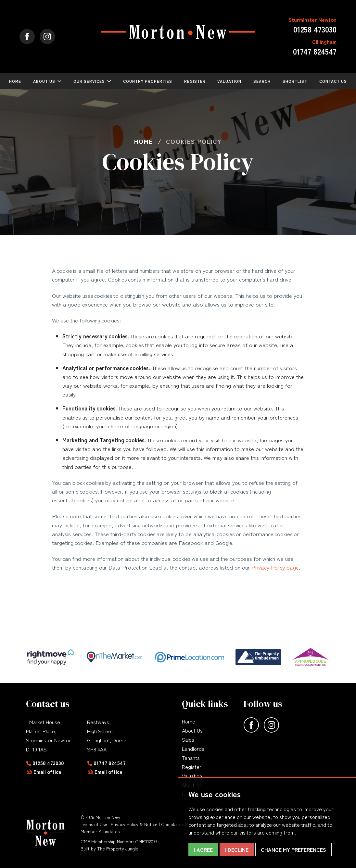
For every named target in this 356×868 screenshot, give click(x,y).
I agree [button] (203, 849)
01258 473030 (48, 763)
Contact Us (333, 81)
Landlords (193, 748)
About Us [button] (44, 81)
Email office (47, 772)
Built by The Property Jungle (109, 849)
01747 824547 (110, 763)
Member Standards (100, 831)
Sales (188, 739)
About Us (192, 730)
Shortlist (295, 81)
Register (195, 81)
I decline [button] (237, 849)
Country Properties (148, 81)
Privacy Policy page (275, 567)
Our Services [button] (89, 81)
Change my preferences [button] (293, 849)
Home (15, 81)
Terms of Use (94, 824)
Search (262, 81)
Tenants (191, 758)
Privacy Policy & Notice (134, 824)
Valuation (229, 81)
